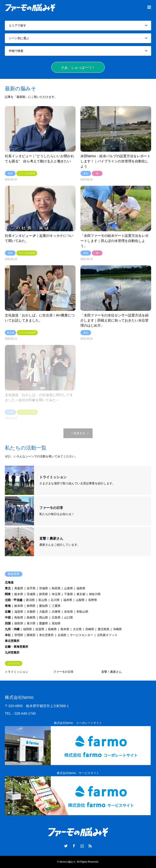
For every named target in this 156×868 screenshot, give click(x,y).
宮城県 (43, 588)
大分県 (77, 629)
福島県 (81, 588)
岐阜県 (19, 606)
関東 (8, 594)
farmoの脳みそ (68, 862)
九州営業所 (12, 653)
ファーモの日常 (63, 672)
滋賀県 (19, 612)
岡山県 (43, 618)
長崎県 (52, 629)
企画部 (62, 635)
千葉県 (69, 594)
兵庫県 (56, 612)
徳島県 (19, 623)
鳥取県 (19, 618)
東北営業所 (12, 641)
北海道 (9, 582)
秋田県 (56, 588)
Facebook (74, 846)
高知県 (56, 623)
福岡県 (27, 629)
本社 (8, 635)
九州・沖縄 (12, 629)
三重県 (56, 606)
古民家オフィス (107, 635)
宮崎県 (90, 629)
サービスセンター (82, 635)
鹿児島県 (104, 629)
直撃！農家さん (112, 672)
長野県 (93, 600)
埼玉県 (56, 594)
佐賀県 (40, 629)
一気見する (78, 433)
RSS (90, 846)
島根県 (31, 618)
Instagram (82, 846)
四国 (8, 623)
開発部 (31, 635)
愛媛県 (43, 623)
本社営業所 (46, 635)
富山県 (43, 600)
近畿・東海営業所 (17, 647)
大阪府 (43, 612)
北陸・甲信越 (14, 600)
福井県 (68, 600)
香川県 (31, 623)
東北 (8, 588)
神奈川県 (95, 594)
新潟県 (30, 600)
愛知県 (43, 606)
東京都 (81, 594)
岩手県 (31, 588)
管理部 (19, 635)
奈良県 (69, 612)
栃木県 (19, 594)
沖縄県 (117, 629)
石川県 (55, 600)
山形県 (69, 588)
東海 (8, 606)
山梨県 (80, 600)
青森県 (19, 588)
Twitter (66, 846)
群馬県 (43, 594)
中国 (8, 618)
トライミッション (17, 672)
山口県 (69, 618)
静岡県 (31, 606)
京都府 (31, 612)
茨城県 (31, 594)
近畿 (8, 612)
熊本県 (65, 629)
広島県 (56, 618)
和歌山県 (82, 612)
